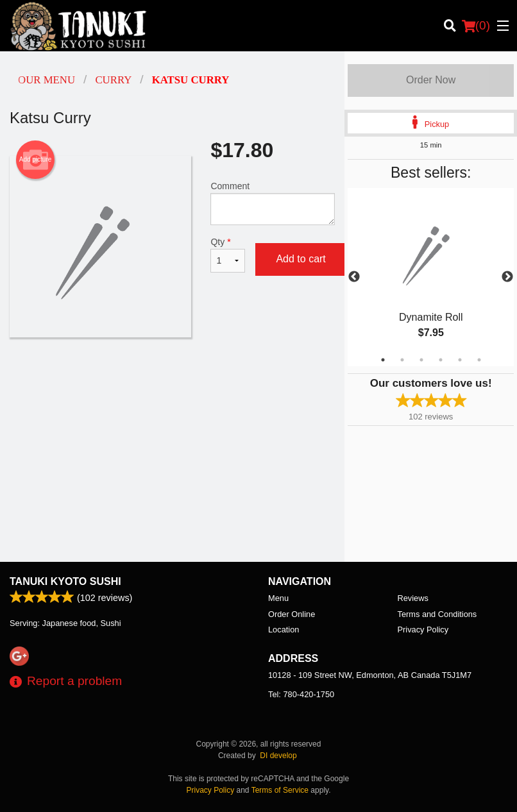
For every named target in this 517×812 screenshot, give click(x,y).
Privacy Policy (423, 630)
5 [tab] (460, 360)
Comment (273, 203)
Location (284, 630)
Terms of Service (280, 790)
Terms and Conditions (437, 614)
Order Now (431, 80)
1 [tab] (383, 360)
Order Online (292, 614)
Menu (278, 598)
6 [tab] (479, 360)
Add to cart (301, 259)
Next (507, 277)
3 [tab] (421, 360)
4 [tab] (441, 360)
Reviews (413, 598)
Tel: (301, 694)
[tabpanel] (431, 277)
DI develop (278, 756)
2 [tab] (402, 360)
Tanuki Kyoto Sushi (65, 581)
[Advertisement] (172, 379)
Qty (228, 255)
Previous (354, 277)
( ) (476, 26)
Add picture (36, 160)
